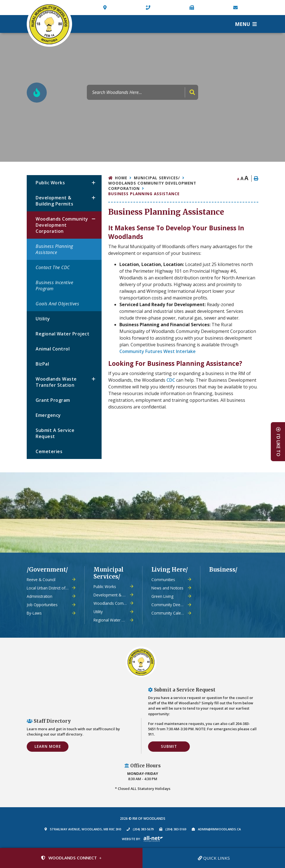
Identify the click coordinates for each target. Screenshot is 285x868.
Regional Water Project (113, 620)
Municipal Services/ (157, 178)
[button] (94, 183)
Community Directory (170, 605)
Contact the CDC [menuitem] (53, 267)
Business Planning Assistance (144, 194)
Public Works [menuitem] (50, 183)
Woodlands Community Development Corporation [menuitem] (62, 225)
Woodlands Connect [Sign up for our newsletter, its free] (69, 858)
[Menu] (246, 24)
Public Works (105, 587)
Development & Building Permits (113, 595)
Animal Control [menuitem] (53, 349)
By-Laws (34, 613)
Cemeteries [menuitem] (49, 451)
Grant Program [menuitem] (53, 400)
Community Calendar (170, 613)
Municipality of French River (49, 24)
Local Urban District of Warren (51, 588)
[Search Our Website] (142, 92)
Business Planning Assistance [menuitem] (54, 249)
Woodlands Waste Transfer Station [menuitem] (56, 382)
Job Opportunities (42, 605)
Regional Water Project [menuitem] (62, 334)
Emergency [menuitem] (48, 415)
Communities (163, 580)
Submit (169, 746)
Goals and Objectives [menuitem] (57, 304)
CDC (171, 380)
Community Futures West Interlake (158, 351)
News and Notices (167, 588)
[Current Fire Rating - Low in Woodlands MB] (37, 93)
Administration (40, 596)
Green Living (162, 596)
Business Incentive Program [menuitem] (54, 286)
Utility (98, 612)
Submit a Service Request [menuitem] (55, 433)
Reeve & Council (41, 580)
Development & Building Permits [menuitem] (54, 201)
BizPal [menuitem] (42, 364)
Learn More (48, 746)
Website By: (131, 839)
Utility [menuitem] (43, 319)
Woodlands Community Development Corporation (152, 186)
